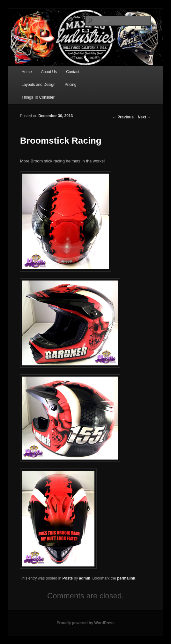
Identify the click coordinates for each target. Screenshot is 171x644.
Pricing (71, 85)
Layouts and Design (39, 85)
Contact (73, 72)
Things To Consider (38, 97)
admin (85, 578)
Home (27, 72)
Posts (68, 578)
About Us (49, 72)
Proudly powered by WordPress (85, 623)
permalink (126, 578)
